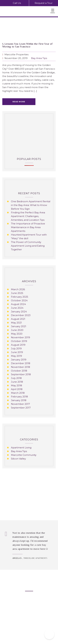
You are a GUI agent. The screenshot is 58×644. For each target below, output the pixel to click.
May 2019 (16, 356)
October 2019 (19, 341)
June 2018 (17, 382)
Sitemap (39, 617)
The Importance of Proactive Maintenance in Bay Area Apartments (28, 227)
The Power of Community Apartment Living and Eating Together (28, 246)
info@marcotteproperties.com (32, 606)
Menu (53, 11)
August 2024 (18, 304)
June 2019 (17, 352)
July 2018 (16, 378)
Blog (16, 617)
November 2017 (20, 404)
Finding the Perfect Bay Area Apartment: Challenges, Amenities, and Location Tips (28, 216)
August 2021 (18, 319)
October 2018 (19, 371)
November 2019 (20, 337)
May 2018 (16, 385)
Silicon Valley (18, 459)
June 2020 (17, 330)
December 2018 (21, 363)
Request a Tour (44, 3)
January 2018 (19, 400)
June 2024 (17, 308)
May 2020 (17, 334)
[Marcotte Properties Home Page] (20, 11)
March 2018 (18, 393)
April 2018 (17, 389)
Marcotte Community (24, 455)
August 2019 (18, 345)
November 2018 (20, 367)
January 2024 (19, 312)
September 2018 (21, 374)
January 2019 (19, 360)
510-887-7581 (32, 598)
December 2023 (21, 315)
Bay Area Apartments (19, 583)
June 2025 (17, 293)
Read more (19, 102)
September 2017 (21, 408)
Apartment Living (21, 448)
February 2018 (19, 397)
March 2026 (18, 289)
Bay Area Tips (39, 58)
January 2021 (19, 326)
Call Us (14, 3)
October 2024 (19, 300)
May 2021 (16, 323)
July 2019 (16, 348)
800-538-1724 (33, 602)
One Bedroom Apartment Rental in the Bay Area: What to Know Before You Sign (31, 205)
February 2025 (20, 297)
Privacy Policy (27, 617)
